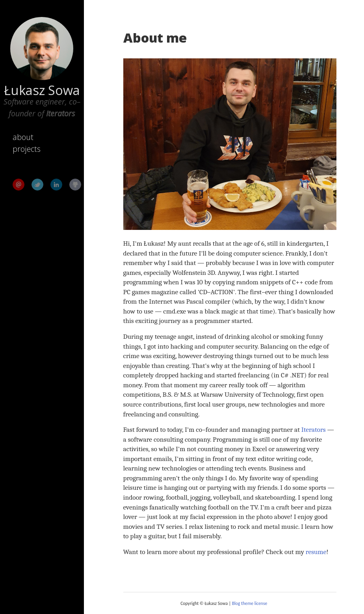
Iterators (60, 113)
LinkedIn (56, 185)
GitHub (75, 185)
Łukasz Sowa (42, 90)
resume (316, 552)
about (23, 137)
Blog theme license (250, 603)
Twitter (37, 185)
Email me (19, 185)
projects (27, 149)
